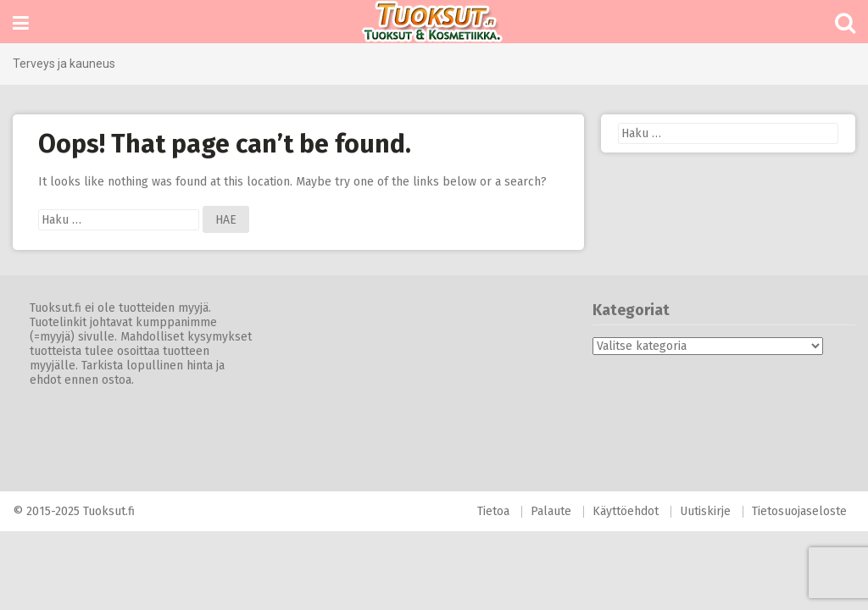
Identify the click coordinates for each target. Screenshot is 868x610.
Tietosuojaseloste (799, 511)
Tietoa (493, 511)
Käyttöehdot (626, 511)
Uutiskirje (705, 511)
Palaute (551, 511)
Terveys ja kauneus (64, 64)
